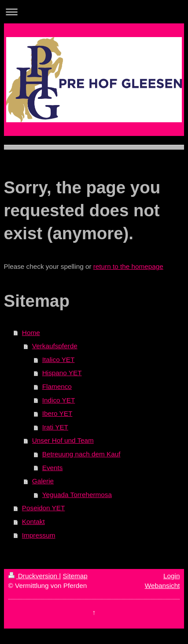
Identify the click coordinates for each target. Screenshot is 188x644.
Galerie (43, 481)
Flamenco (57, 386)
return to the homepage (128, 266)
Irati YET (55, 427)
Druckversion (34, 576)
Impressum (39, 535)
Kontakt (33, 522)
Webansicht (162, 586)
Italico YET (59, 360)
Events (53, 468)
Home (31, 333)
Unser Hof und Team (63, 440)
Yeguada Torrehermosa (77, 495)
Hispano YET (62, 373)
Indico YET (59, 400)
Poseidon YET (44, 508)
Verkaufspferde (55, 346)
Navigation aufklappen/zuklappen (94, 12)
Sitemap (75, 576)
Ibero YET (57, 413)
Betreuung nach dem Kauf (81, 454)
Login (171, 576)
